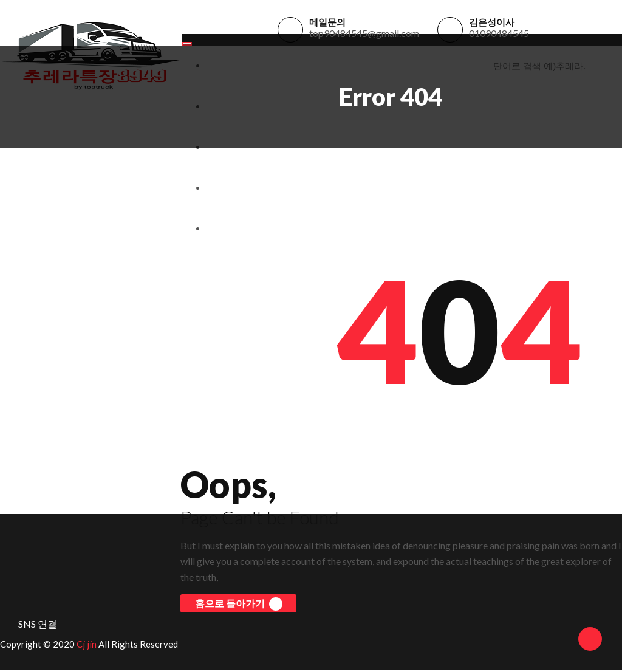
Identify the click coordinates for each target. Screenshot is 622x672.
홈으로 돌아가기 (238, 606)
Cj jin (87, 646)
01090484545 (499, 34)
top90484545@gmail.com (364, 34)
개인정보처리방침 (241, 190)
